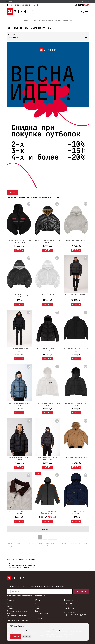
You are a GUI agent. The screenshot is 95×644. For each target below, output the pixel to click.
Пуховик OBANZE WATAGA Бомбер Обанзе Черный (48, 459)
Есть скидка (54, 198)
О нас (37, 609)
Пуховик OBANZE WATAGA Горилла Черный (19, 459)
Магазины (39, 604)
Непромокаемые (26, 546)
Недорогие (30, 543)
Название (34, 198)
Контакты (10, 609)
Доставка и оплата (13, 604)
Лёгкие (40, 543)
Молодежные (11, 546)
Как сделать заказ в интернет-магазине (17, 612)
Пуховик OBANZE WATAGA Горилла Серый (19, 404)
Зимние (20, 543)
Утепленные (39, 546)
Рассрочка (39, 618)
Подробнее (26, 636)
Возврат (10, 606)
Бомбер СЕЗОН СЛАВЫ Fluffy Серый (76, 241)
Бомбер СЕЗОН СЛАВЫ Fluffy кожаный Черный (48, 241)
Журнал (38, 606)
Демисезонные (51, 543)
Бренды (38, 611)
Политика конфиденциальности (18, 615)
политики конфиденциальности (36, 595)
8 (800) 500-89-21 (25, 5)
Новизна (21, 198)
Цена (28, 198)
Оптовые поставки (41, 613)
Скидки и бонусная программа (17, 620)
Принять (15, 637)
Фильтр (12, 192)
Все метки (50, 546)
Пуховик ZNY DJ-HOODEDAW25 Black (19, 349)
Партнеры (38, 616)
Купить (19, 250)
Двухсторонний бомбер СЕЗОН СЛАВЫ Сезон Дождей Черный (19, 241)
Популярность (44, 198)
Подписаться (80, 592)
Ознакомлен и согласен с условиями (27, 595)
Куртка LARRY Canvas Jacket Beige (76, 458)
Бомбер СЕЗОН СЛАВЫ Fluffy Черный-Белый (19, 296)
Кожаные (10, 543)
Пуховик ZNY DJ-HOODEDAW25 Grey (76, 295)
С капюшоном (75, 543)
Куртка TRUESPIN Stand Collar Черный (76, 349)
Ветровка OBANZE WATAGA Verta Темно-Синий (76, 513)
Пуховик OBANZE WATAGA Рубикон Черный (48, 350)
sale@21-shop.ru (69, 613)
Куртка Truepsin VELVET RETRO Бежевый (19, 513)
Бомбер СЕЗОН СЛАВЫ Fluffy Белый (48, 295)
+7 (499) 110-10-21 (14, 5)
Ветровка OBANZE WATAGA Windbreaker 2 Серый (47, 513)
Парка (86, 543)
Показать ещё (47, 529)
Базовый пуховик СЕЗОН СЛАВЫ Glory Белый (48, 404)
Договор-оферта (12, 618)
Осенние (63, 543)
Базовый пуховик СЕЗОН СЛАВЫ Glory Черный (76, 404)
